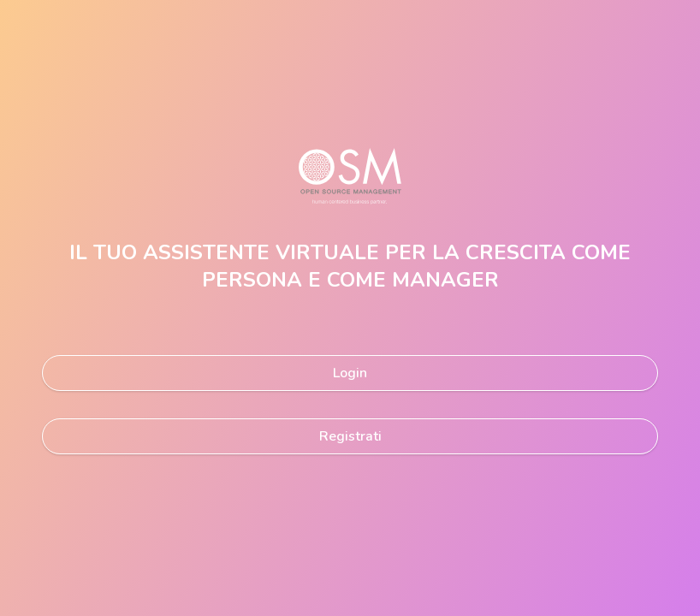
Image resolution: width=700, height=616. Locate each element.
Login (350, 373)
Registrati (350, 436)
